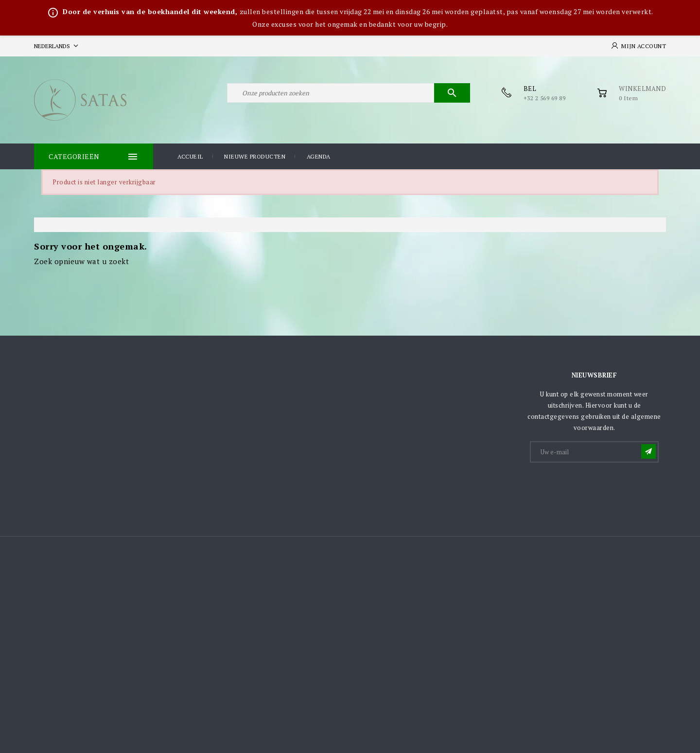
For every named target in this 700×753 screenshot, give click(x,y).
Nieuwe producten (255, 156)
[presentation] (605, 488)
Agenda (319, 156)
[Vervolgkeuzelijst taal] (57, 46)
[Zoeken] (349, 93)
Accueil (190, 156)
